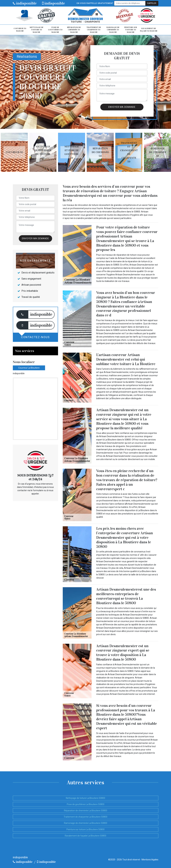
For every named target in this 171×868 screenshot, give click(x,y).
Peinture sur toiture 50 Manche (131, 30)
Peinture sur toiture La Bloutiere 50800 (85, 829)
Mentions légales (150, 860)
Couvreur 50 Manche (20, 30)
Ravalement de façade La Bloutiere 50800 (85, 836)
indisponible (25, 3)
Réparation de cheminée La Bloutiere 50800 (86, 811)
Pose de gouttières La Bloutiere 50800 (86, 804)
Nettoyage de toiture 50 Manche (37, 30)
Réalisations (27, 57)
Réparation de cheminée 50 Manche (74, 30)
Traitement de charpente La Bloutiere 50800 (85, 817)
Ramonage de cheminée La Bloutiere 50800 (86, 823)
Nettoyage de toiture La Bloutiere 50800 (85, 798)
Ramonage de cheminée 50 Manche (113, 30)
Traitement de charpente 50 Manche (94, 30)
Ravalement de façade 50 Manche (149, 30)
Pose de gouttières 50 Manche (55, 30)
